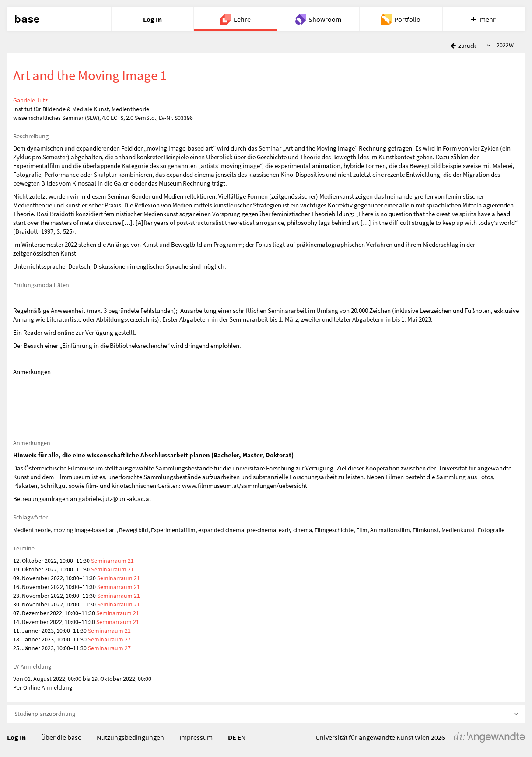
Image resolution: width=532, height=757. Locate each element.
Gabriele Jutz (30, 100)
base (27, 19)
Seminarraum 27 (109, 639)
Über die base (61, 737)
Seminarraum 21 (112, 561)
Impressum (196, 737)
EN (241, 737)
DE (232, 737)
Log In (16, 737)
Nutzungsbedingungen (130, 737)
